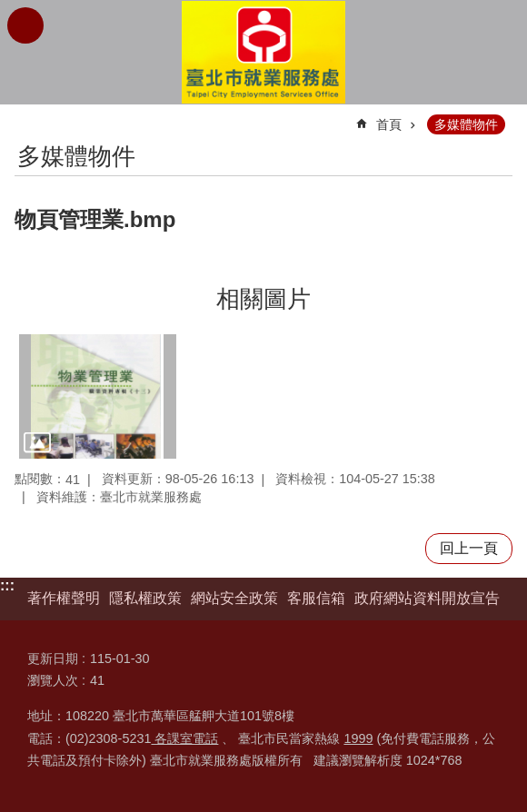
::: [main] (26, 117)
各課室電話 (184, 738)
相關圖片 (263, 299)
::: (7, 585)
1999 (358, 738)
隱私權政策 (145, 598)
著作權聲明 (64, 598)
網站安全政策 (234, 598)
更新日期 (53, 659)
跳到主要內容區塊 (10, 10)
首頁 (389, 124)
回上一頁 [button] (469, 548)
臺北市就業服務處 (263, 52)
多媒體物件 (466, 124)
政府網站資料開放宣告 (427, 598)
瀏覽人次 (53, 680)
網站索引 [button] (25, 25)
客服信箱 (316, 598)
